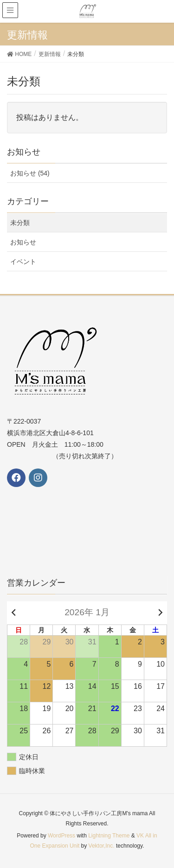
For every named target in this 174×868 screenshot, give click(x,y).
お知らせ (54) (30, 173)
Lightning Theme (109, 836)
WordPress (61, 836)
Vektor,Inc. (102, 846)
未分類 (20, 223)
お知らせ (23, 242)
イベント (23, 262)
